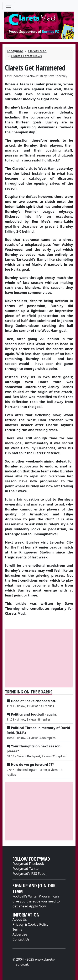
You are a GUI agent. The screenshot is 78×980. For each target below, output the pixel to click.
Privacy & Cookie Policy (30, 924)
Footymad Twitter (26, 869)
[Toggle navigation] (8, 6)
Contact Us (21, 939)
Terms (17, 929)
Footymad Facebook (28, 864)
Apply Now (37, 906)
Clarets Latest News (27, 56)
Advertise (20, 934)
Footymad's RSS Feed (29, 874)
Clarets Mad (37, 51)
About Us (20, 919)
